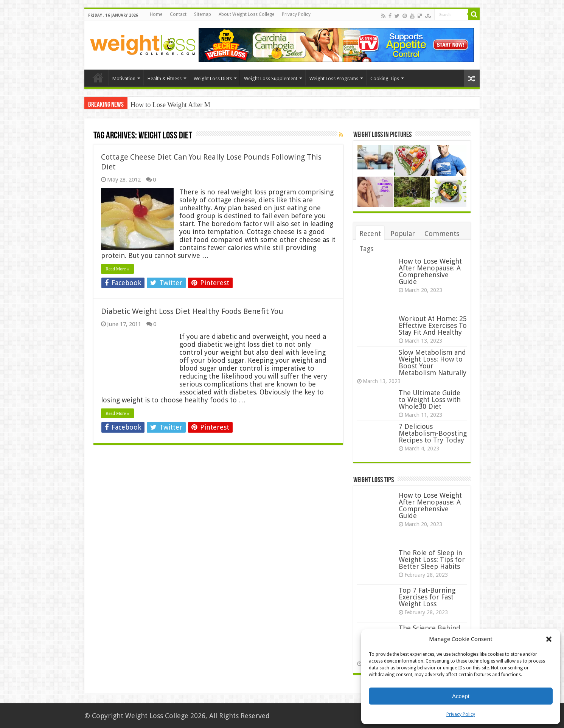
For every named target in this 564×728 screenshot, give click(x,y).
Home (156, 14)
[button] (549, 639)
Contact (178, 14)
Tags (366, 249)
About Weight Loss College (246, 14)
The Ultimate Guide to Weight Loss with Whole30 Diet (430, 400)
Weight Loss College (157, 716)
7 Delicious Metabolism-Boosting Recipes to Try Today (433, 433)
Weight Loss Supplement (271, 78)
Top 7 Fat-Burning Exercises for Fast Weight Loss (427, 597)
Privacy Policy (461, 714)
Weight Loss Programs (334, 78)
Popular (403, 234)
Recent (370, 234)
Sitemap (203, 14)
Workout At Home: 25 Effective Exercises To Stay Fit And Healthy (433, 325)
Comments (442, 234)
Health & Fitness (165, 78)
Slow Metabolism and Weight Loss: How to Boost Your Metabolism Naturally (433, 362)
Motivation (124, 78)
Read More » (117, 269)
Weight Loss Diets (213, 78)
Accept (461, 696)
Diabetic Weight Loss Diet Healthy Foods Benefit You (192, 311)
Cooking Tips (385, 78)
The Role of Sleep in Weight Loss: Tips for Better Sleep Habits (432, 560)
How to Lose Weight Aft (164, 105)
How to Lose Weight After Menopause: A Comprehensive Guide (430, 271)
